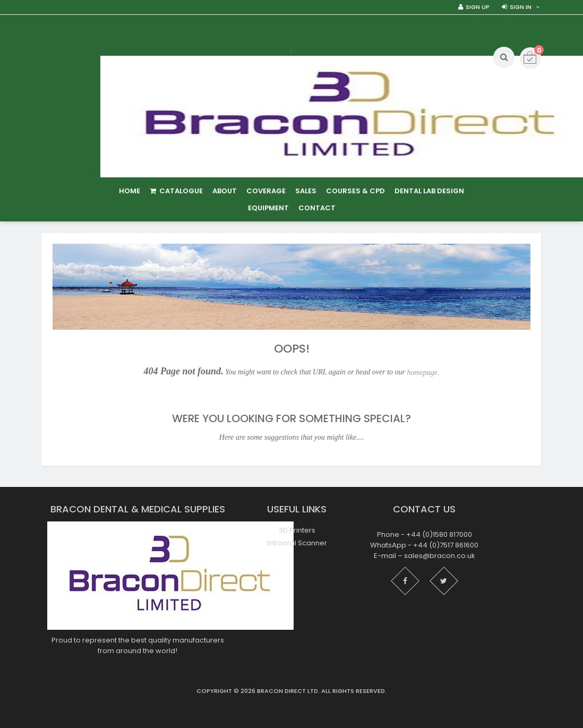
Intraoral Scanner (297, 543)
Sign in (521, 7)
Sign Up (478, 7)
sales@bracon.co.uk (440, 556)
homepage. (423, 372)
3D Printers (297, 530)
